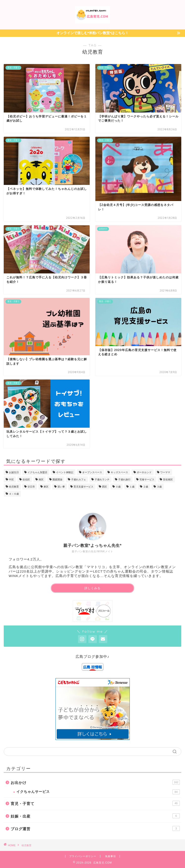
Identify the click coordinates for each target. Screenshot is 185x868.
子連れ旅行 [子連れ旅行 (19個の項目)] (124, 479)
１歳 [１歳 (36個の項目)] (132, 487)
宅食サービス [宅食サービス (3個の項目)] (147, 479)
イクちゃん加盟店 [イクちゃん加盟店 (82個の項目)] (37, 472)
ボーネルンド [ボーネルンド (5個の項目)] (144, 472)
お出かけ (95, 782)
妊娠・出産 (95, 816)
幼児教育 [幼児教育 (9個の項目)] (14, 487)
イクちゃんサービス (98, 792)
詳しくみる (92, 588)
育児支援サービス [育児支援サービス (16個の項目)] (83, 487)
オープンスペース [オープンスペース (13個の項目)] (92, 472)
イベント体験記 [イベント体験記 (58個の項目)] (65, 472)
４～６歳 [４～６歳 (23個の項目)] (14, 494)
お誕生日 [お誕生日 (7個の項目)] (14, 472)
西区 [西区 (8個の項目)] (105, 487)
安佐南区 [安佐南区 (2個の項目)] (168, 479)
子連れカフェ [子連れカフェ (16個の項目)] (79, 479)
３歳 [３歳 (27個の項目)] (159, 487)
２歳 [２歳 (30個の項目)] (146, 487)
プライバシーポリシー (83, 856)
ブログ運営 (95, 828)
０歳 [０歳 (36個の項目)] (118, 487)
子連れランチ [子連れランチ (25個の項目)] (102, 479)
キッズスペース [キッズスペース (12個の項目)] (119, 472)
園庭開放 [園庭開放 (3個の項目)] (57, 479)
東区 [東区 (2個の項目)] (46, 487)
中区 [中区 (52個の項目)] (11, 479)
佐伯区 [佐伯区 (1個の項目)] (26, 479)
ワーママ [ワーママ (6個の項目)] (165, 472)
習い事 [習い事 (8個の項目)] (61, 487)
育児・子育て (95, 803)
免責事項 (110, 856)
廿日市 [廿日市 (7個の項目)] (31, 487)
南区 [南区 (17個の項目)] (41, 479)
